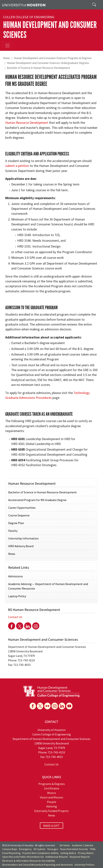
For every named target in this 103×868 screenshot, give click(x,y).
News (12, 554)
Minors (52, 793)
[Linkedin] (28, 626)
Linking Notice (68, 853)
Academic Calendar (83, 845)
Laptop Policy (17, 596)
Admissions (16, 576)
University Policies (84, 865)
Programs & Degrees (52, 784)
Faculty (13, 531)
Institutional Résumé (57, 857)
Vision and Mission (51, 797)
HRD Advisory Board (21, 546)
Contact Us (15, 617)
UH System (39, 849)
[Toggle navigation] (7, 46)
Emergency (25, 849)
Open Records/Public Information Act (23, 857)
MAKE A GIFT (51, 826)
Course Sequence (19, 515)
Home (6, 58)
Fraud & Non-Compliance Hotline (40, 853)
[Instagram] (36, 626)
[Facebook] (12, 626)
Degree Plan (16, 523)
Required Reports (80, 857)
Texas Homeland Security (74, 849)
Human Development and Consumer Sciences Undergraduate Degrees (48, 63)
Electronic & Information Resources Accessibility (29, 861)
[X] (40, 706)
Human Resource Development (27, 123)
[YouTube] (69, 706)
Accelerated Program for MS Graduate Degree (37, 500)
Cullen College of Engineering (29, 17)
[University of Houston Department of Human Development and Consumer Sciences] (51, 691)
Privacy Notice (86, 853)
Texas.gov (53, 849)
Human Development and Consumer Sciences (50, 30)
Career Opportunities (22, 508)
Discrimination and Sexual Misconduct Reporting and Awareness (37, 865)
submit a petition (17, 166)
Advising (52, 806)
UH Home (65, 845)
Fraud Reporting (11, 853)
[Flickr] (47, 706)
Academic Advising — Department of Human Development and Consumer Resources (48, 586)
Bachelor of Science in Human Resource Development (38, 68)
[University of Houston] (24, 5)
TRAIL (93, 849)
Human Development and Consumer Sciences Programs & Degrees (53, 58)
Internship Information (23, 538)
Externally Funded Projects (51, 811)
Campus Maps (10, 849)
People (52, 802)
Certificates (52, 788)
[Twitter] (20, 626)
